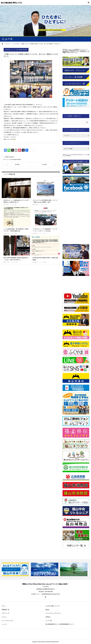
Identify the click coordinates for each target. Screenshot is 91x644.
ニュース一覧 (14, 50)
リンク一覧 (49, 621)
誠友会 (47, 610)
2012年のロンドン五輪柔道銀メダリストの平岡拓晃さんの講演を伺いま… (16, 201)
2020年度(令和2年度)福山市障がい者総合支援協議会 (45, 259)
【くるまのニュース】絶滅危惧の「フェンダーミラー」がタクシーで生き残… (45, 230)
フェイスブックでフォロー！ (54, 613)
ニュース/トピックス (8, 621)
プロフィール (6, 613)
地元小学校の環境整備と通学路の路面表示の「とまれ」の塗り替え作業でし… (16, 259)
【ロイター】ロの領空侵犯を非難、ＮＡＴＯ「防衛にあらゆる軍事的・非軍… (45, 201)
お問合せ (48, 617)
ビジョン (4, 617)
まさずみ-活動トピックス (53, 606)
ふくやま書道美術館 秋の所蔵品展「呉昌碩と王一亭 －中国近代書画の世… (16, 230)
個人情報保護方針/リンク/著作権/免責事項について (60, 624)
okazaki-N (12, 157)
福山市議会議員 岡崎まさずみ (12, 3)
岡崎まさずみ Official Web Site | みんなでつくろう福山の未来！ (45, 584)
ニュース (4, 624)
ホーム (4, 606)
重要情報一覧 (6, 610)
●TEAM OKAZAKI (22, 50)
